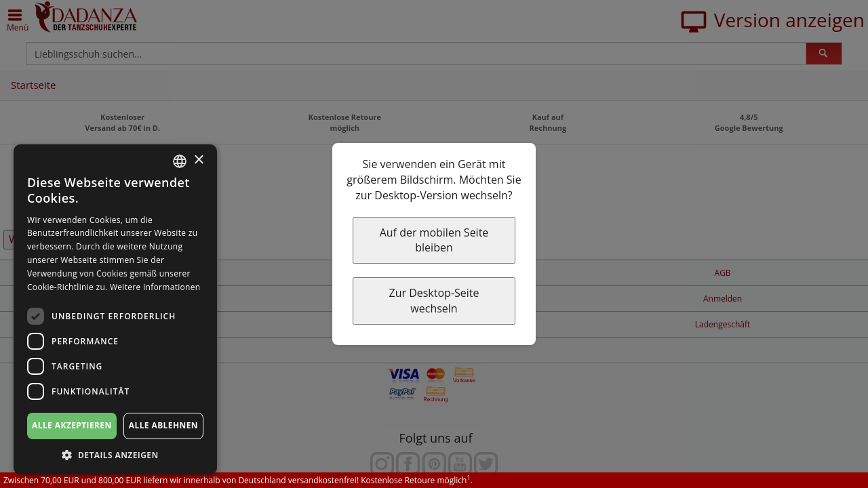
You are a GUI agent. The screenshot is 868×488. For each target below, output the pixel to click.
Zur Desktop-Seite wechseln (434, 301)
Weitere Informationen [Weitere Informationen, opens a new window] (155, 287)
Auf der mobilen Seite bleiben (434, 240)
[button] (115, 454)
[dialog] (115, 309)
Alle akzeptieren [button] (72, 425)
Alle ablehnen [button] (163, 425)
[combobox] (180, 161)
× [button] (198, 160)
